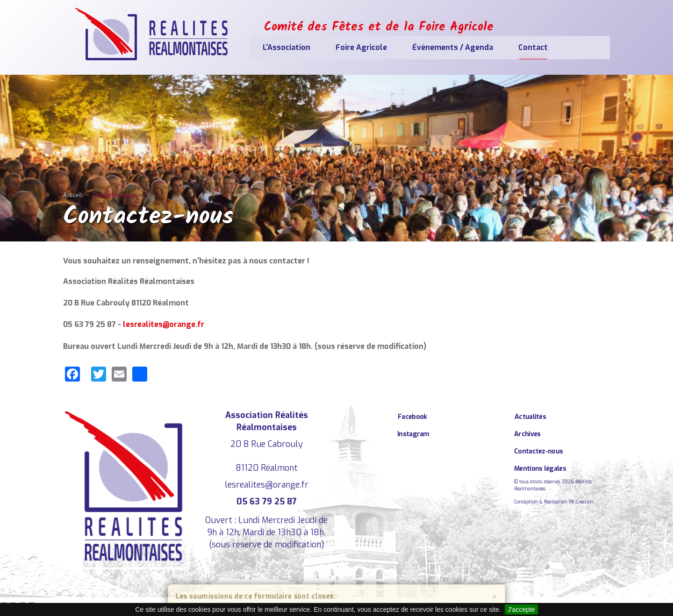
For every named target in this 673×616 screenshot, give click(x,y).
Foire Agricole (361, 47)
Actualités (530, 417)
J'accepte (521, 609)
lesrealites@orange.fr (164, 324)
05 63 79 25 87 (267, 502)
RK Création (581, 502)
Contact (533, 47)
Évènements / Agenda (453, 47)
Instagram (413, 434)
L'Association (286, 47)
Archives (527, 434)
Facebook (412, 417)
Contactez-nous (538, 451)
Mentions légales (540, 469)
